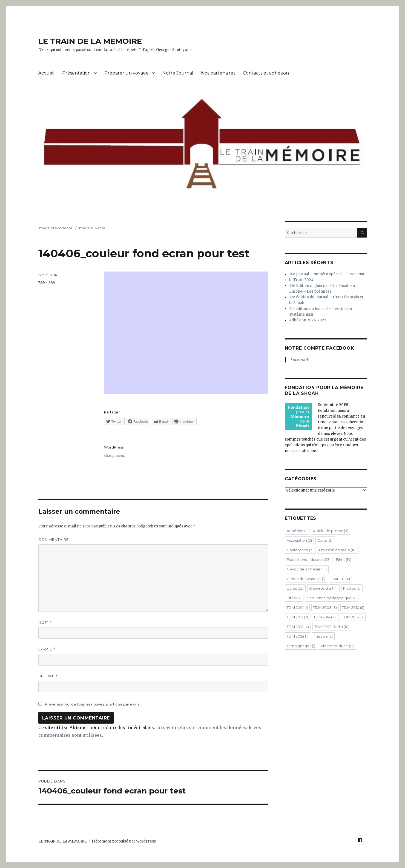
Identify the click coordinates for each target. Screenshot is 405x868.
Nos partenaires (218, 73)
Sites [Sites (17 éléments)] (294, 598)
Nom (45, 622)
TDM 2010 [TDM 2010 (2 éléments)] (353, 607)
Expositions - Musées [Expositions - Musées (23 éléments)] (309, 559)
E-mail (47, 649)
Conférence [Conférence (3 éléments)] (300, 550)
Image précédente (55, 228)
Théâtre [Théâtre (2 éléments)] (323, 636)
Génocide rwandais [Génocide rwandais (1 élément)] (306, 579)
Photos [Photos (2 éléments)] (352, 588)
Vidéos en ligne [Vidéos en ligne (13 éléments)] (337, 646)
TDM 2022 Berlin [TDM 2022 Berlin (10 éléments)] (332, 627)
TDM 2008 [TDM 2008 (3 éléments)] (325, 607)
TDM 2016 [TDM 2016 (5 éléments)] (353, 617)
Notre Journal (178, 73)
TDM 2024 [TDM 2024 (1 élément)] (298, 636)
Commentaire (54, 539)
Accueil (46, 73)
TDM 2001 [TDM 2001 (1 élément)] (297, 607)
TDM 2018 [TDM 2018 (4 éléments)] (298, 627)
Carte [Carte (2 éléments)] (325, 540)
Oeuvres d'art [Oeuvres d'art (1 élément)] (323, 588)
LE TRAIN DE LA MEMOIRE (90, 41)
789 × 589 (47, 282)
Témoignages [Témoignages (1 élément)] (301, 646)
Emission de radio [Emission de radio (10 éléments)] (338, 550)
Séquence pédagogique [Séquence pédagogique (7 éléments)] (332, 598)
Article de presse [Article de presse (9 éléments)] (331, 531)
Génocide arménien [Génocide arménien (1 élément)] (307, 569)
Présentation (76, 73)
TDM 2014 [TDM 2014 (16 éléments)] (325, 617)
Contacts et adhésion (266, 73)
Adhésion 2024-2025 (308, 320)
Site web (48, 676)
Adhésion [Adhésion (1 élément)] (297, 531)
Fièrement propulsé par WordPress (124, 841)
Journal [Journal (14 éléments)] (340, 579)
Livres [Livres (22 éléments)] (295, 588)
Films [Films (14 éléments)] (344, 559)
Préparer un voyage (127, 73)
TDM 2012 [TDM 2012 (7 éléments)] (297, 617)
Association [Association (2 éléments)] (299, 540)
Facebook (300, 359)
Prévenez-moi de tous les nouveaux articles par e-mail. (94, 704)
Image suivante (92, 228)
